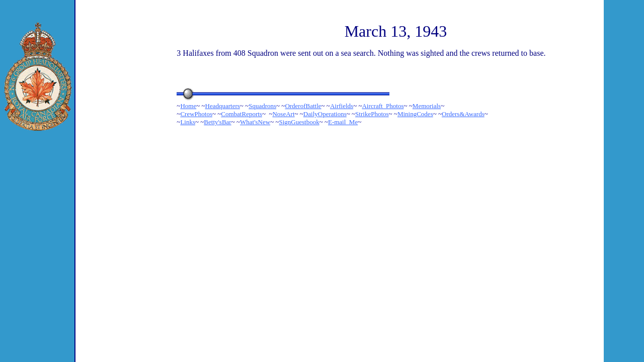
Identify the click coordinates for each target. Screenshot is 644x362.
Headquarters (223, 106)
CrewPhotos (196, 114)
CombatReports (242, 114)
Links (188, 122)
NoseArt (283, 114)
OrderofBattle (303, 106)
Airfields (342, 106)
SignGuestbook (299, 122)
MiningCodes (415, 114)
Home (188, 106)
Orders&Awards (463, 114)
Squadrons (262, 106)
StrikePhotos (372, 114)
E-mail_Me (343, 122)
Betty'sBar (217, 122)
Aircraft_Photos (383, 106)
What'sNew (255, 122)
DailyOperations (325, 114)
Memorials (427, 106)
